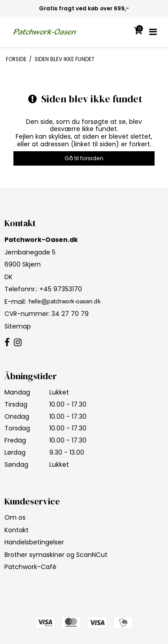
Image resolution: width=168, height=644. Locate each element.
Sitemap (18, 326)
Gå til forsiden (84, 158)
